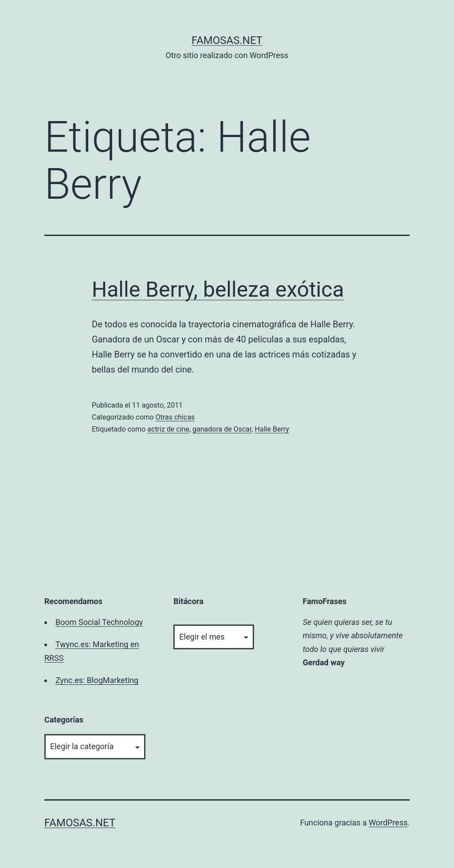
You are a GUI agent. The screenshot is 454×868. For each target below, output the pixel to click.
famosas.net (227, 40)
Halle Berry (272, 429)
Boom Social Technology (99, 622)
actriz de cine (168, 429)
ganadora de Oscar (222, 429)
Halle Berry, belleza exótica (218, 289)
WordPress (388, 823)
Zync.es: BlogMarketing (97, 680)
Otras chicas (175, 417)
